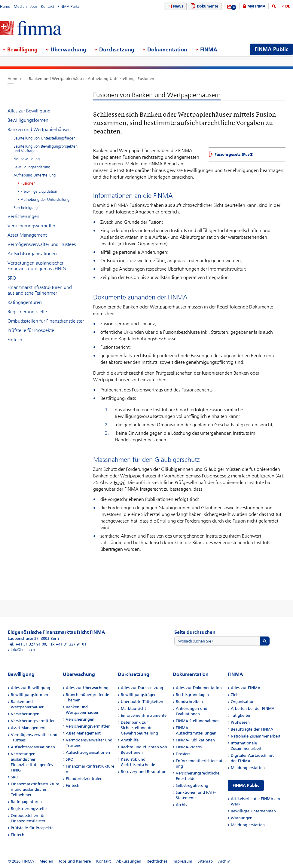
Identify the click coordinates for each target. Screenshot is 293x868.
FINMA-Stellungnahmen (198, 721)
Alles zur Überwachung (87, 688)
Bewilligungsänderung (32, 167)
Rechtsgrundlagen (192, 695)
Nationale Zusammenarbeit (256, 736)
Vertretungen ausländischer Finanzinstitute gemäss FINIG (37, 266)
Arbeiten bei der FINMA (253, 709)
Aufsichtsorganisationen (32, 254)
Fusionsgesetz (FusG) (234, 154)
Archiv (182, 805)
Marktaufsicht (133, 709)
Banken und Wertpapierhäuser (57, 79)
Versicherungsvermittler (31, 226)
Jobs (34, 6)
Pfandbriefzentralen (84, 779)
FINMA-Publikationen (195, 740)
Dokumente (204, 6)
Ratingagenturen (25, 302)
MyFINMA (256, 6)
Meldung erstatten (248, 768)
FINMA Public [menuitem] (271, 49)
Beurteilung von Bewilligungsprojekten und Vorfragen (46, 149)
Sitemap (205, 861)
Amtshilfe (130, 740)
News (174, 6)
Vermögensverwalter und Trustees (42, 244)
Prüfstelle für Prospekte (31, 330)
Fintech (15, 340)
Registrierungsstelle (27, 312)
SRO (12, 278)
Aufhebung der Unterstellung (45, 199)
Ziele (235, 695)
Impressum (182, 861)
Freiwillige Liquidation (39, 191)
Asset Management (27, 235)
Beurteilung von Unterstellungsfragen (44, 138)
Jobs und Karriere (75, 861)
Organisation (243, 702)
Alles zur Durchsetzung (142, 688)
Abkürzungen (129, 861)
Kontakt (47, 6)
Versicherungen (23, 216)
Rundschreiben (189, 702)
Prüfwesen (240, 722)
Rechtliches (157, 861)
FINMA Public (246, 785)
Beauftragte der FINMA (252, 729)
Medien (20, 6)
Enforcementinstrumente (144, 715)
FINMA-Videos (189, 747)
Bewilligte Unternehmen (253, 811)
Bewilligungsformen (28, 120)
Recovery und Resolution (144, 772)
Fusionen (146, 79)
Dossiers (183, 754)
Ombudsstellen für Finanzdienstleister (46, 321)
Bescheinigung (26, 208)
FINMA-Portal (69, 6)
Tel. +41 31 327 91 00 (27, 644)
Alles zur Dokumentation (199, 688)
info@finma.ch (23, 650)
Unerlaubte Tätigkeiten (142, 702)
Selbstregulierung (192, 785)
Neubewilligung (27, 159)
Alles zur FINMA (246, 688)
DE (288, 6)
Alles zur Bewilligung (29, 111)
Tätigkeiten (241, 715)
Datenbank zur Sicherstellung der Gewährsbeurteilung (139, 728)
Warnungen (242, 818)
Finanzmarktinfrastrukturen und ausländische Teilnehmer (40, 290)
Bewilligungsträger (138, 695)
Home (5, 6)
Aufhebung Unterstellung (111, 79)
